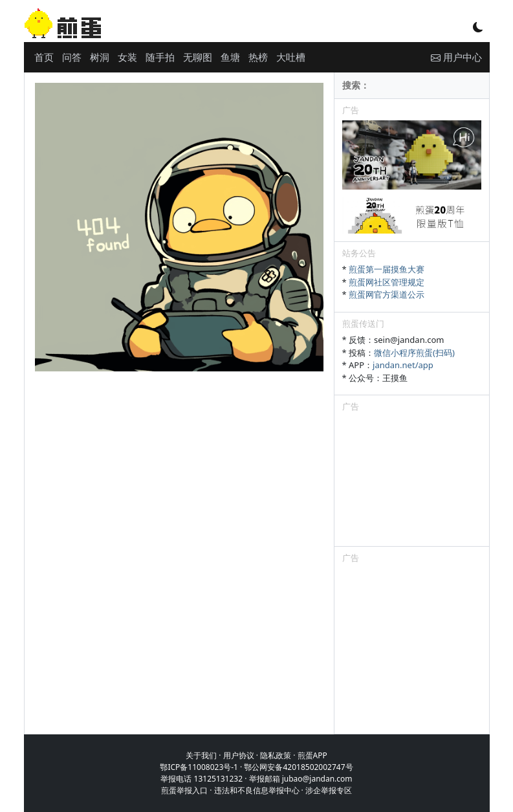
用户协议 (239, 755)
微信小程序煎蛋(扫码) (414, 353)
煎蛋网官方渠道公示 (387, 294)
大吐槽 (291, 57)
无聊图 (198, 57)
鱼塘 (230, 57)
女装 (127, 57)
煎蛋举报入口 (184, 790)
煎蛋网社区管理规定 (387, 282)
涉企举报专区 (329, 790)
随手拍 (160, 57)
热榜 (258, 57)
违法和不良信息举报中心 (257, 790)
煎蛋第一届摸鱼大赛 (387, 269)
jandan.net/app (403, 365)
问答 (72, 57)
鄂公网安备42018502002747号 (298, 767)
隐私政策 (276, 755)
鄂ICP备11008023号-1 (199, 767)
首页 (44, 57)
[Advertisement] (412, 481)
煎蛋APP (312, 755)
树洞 (100, 57)
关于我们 (201, 755)
